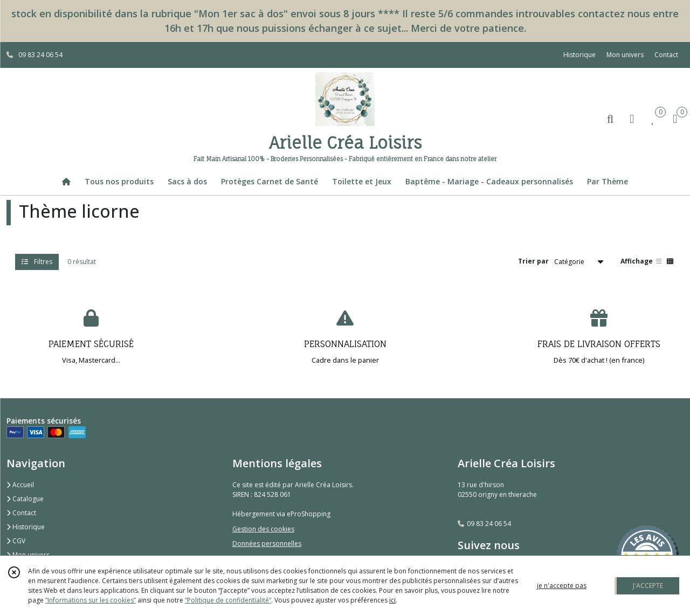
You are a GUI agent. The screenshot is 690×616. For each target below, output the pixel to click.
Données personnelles (267, 544)
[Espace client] (632, 118)
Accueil (20, 485)
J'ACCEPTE (648, 586)
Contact (666, 55)
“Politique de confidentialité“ (228, 600)
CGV (16, 541)
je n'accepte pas (562, 586)
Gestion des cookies (263, 529)
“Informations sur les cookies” (91, 600)
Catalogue (25, 499)
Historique (26, 527)
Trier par (533, 261)
